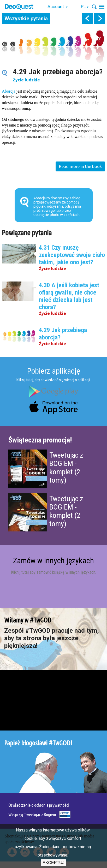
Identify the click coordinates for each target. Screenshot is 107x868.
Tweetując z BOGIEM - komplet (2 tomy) (66, 468)
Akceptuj (53, 863)
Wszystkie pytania (26, 19)
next (100, 19)
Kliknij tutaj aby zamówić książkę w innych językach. (53, 572)
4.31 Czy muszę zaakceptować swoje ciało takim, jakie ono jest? (72, 255)
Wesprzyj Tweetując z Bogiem (32, 814)
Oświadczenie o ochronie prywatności (39, 805)
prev (87, 19)
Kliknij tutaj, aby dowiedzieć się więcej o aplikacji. (54, 380)
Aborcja (9, 91)
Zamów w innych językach (53, 561)
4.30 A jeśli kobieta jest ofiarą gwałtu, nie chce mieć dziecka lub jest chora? (69, 296)
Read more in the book (80, 166)
